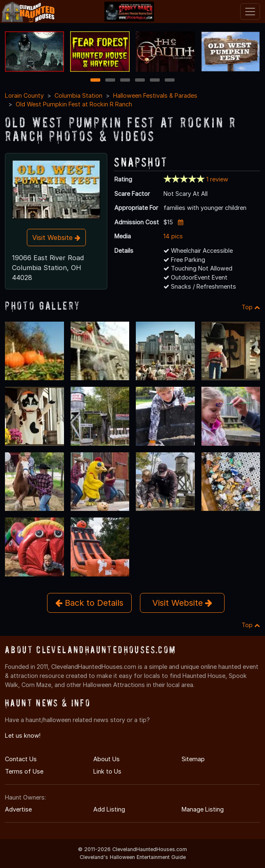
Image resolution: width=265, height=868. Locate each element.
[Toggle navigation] (250, 12)
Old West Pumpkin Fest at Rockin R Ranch (74, 104)
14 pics (173, 236)
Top (251, 307)
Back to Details (89, 603)
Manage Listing (203, 809)
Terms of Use (24, 771)
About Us (106, 759)
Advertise (18, 809)
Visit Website (56, 238)
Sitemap (193, 759)
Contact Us (21, 759)
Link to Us (107, 771)
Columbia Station (78, 95)
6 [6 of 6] (170, 81)
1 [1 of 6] (96, 81)
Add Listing (109, 809)
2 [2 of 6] (110, 81)
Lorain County (24, 95)
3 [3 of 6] (125, 81)
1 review (217, 179)
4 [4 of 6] (140, 81)
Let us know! (23, 735)
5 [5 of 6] (155, 81)
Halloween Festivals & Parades (155, 95)
